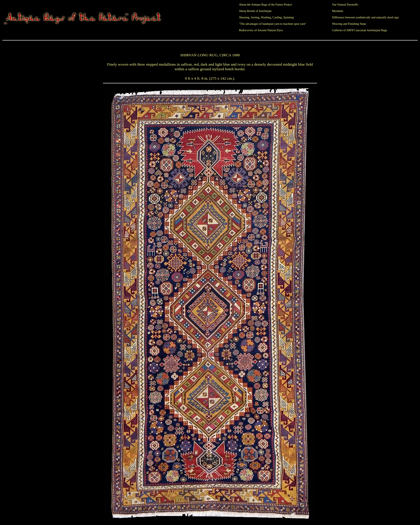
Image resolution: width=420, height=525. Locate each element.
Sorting (255, 17)
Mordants (337, 11)
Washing (266, 17)
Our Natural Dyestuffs (345, 5)
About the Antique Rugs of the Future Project (266, 5)
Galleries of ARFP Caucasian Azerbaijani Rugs (359, 30)
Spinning (288, 17)
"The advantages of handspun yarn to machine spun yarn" (273, 24)
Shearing (244, 17)
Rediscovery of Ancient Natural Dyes (261, 30)
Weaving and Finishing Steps (349, 24)
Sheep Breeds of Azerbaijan (255, 11)
